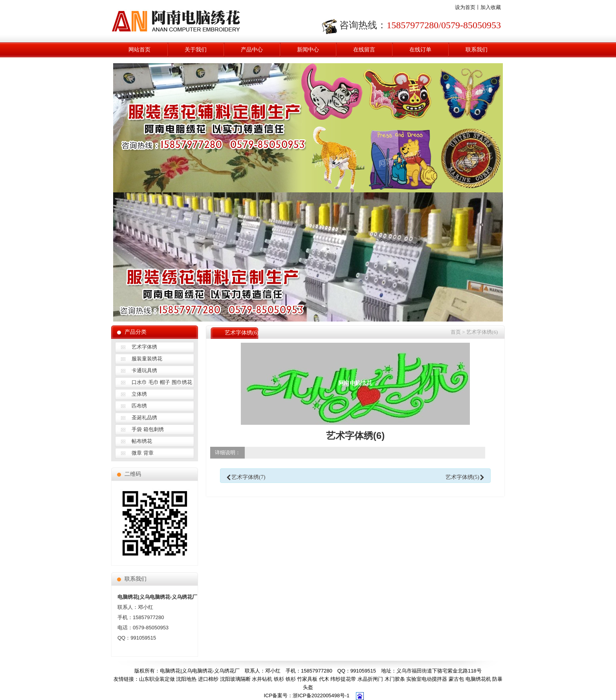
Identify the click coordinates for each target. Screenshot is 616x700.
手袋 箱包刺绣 (148, 429)
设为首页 (465, 7)
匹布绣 (139, 406)
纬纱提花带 (343, 679)
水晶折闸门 (370, 679)
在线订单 (420, 50)
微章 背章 (143, 453)
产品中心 (252, 50)
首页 (456, 332)
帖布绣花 (142, 441)
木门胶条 (395, 679)
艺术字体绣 (144, 347)
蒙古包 (456, 679)
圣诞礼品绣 (144, 418)
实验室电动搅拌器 (427, 679)
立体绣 (139, 394)
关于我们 (196, 50)
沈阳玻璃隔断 (235, 679)
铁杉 (279, 679)
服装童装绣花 (147, 359)
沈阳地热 (186, 679)
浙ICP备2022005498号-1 (321, 695)
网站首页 (139, 50)
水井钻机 (262, 679)
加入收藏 (491, 7)
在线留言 (364, 50)
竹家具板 (307, 679)
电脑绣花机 (478, 679)
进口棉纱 (208, 679)
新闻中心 (308, 50)
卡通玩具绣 (144, 370)
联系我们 (477, 50)
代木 (324, 679)
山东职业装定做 (157, 679)
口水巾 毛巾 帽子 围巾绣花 (162, 382)
